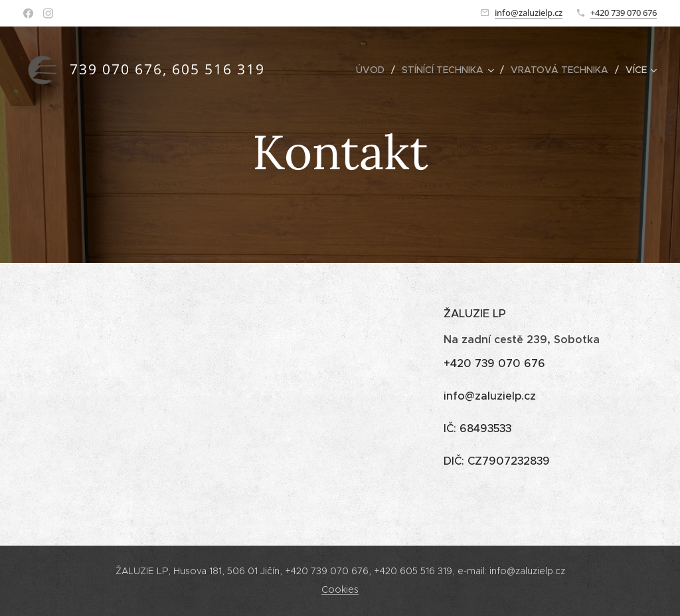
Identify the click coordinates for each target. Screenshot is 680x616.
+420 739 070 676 (624, 13)
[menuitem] (374, 70)
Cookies (340, 589)
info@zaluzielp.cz (529, 13)
